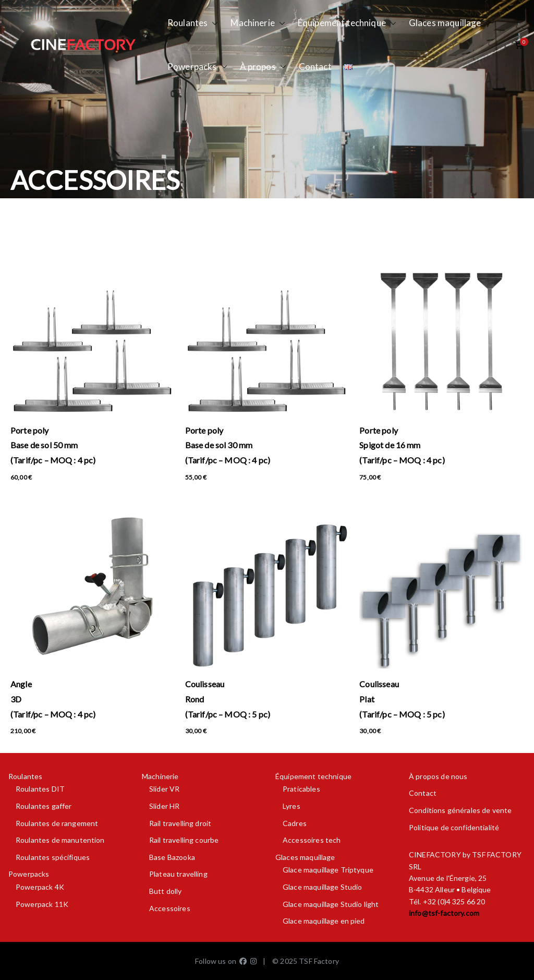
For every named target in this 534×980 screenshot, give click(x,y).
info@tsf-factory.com (444, 913)
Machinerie (258, 23)
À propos (263, 67)
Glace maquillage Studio (322, 887)
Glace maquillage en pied (324, 921)
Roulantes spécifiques (53, 857)
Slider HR (164, 806)
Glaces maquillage (450, 23)
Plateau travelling (178, 874)
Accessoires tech (312, 840)
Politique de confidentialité (454, 827)
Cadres (295, 823)
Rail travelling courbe (184, 840)
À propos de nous (438, 776)
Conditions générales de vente (460, 810)
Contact (315, 67)
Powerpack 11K (42, 904)
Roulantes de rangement (57, 823)
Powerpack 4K (40, 887)
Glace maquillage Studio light (331, 904)
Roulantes (193, 23)
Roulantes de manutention (60, 840)
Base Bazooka (172, 857)
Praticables (301, 789)
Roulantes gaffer (44, 806)
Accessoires (170, 908)
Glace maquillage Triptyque (328, 870)
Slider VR (164, 789)
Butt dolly (166, 891)
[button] (213, 23)
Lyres (292, 806)
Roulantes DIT (40, 789)
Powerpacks (197, 67)
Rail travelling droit (180, 823)
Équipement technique (347, 23)
